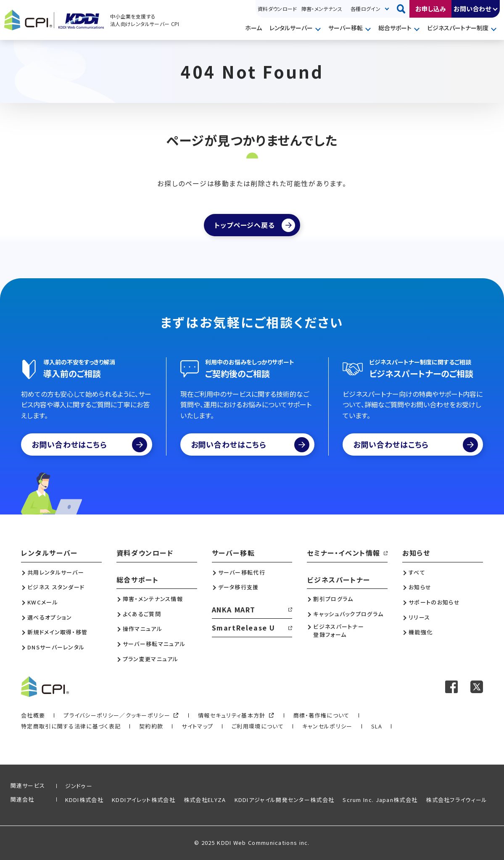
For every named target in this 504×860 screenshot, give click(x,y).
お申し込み (431, 9)
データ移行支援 (239, 587)
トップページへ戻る (244, 225)
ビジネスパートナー (338, 580)
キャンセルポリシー (327, 726)
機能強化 (421, 632)
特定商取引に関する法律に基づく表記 (71, 726)
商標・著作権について (322, 715)
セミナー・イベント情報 (344, 553)
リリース (419, 617)
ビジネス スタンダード (56, 587)
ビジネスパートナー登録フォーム (339, 630)
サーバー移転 (346, 28)
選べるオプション (50, 617)
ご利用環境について (258, 726)
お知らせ (416, 553)
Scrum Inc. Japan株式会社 (380, 800)
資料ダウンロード (277, 9)
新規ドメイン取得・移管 (57, 632)
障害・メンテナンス (322, 9)
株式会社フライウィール (457, 800)
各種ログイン (365, 9)
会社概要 (33, 715)
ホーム (253, 28)
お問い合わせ (472, 9)
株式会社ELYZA (205, 800)
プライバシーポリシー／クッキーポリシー (117, 715)
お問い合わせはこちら (89, 445)
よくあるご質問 (142, 614)
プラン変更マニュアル (151, 659)
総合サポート (395, 28)
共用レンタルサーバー (56, 572)
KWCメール (43, 602)
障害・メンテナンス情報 (153, 599)
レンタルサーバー (291, 28)
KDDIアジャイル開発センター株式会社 (285, 800)
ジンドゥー (79, 786)
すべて (417, 572)
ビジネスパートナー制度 (458, 28)
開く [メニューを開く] (319, 29)
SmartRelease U (244, 628)
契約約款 (151, 726)
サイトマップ (197, 726)
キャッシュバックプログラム (348, 614)
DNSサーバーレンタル (56, 647)
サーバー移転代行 (242, 572)
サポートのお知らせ (434, 602)
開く (496, 9)
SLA (377, 726)
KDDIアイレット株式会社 (144, 800)
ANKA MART (234, 609)
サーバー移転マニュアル (154, 644)
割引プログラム (333, 599)
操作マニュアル (142, 629)
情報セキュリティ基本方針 (232, 715)
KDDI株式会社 (84, 800)
